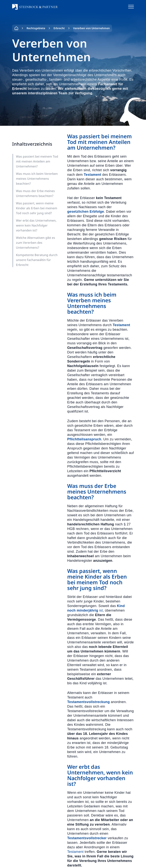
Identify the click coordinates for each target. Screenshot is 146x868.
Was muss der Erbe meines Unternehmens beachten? (35, 193)
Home (16, 28)
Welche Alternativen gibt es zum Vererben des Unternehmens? (36, 243)
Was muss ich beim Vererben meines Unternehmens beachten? (37, 179)
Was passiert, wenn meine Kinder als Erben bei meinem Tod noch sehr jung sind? (37, 208)
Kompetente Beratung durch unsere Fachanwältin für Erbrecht (37, 260)
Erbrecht (59, 28)
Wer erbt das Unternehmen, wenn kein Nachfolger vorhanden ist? (36, 225)
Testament (76, 852)
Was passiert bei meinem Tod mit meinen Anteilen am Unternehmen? (37, 161)
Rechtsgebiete (36, 28)
